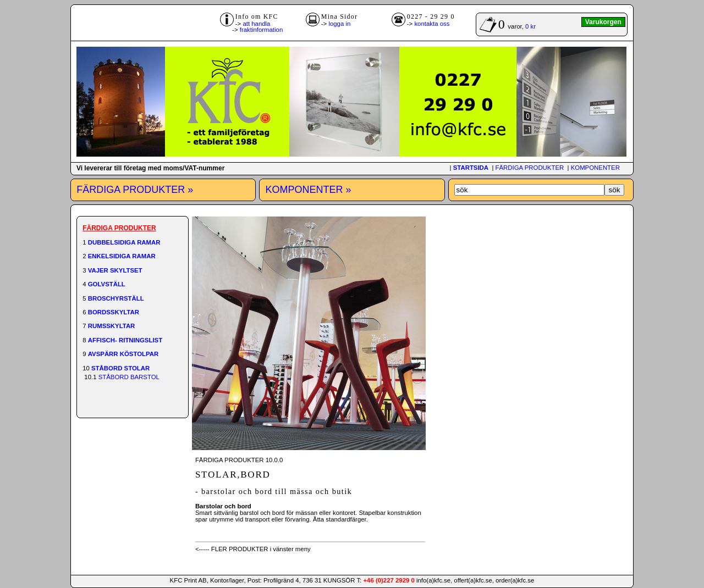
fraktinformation (262, 30)
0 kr (530, 26)
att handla (256, 24)
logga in (339, 24)
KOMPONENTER (595, 168)
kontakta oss (432, 24)
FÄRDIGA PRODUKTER (530, 168)
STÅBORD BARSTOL (129, 377)
